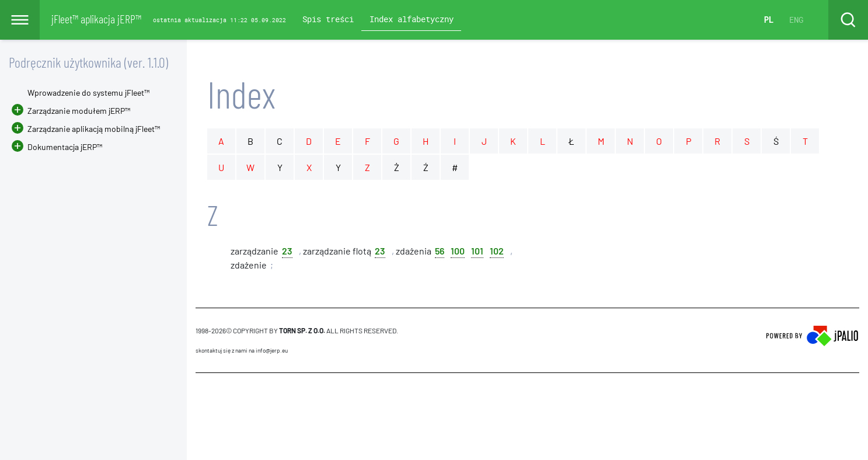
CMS (202, 395)
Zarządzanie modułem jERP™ (79, 111)
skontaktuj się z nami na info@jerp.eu (242, 350)
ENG (796, 20)
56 (440, 250)
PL (769, 20)
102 (497, 250)
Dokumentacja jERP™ (57, 147)
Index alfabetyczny (412, 19)
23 (287, 250)
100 (458, 250)
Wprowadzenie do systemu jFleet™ (88, 93)
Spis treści (328, 19)
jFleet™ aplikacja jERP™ (96, 19)
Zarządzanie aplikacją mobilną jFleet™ (94, 129)
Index (241, 94)
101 (477, 250)
